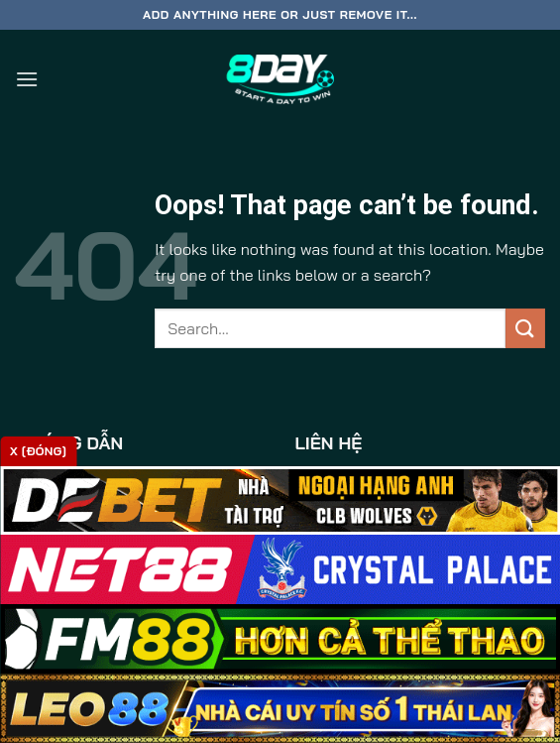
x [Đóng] (38, 451)
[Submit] (525, 328)
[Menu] (27, 79)
